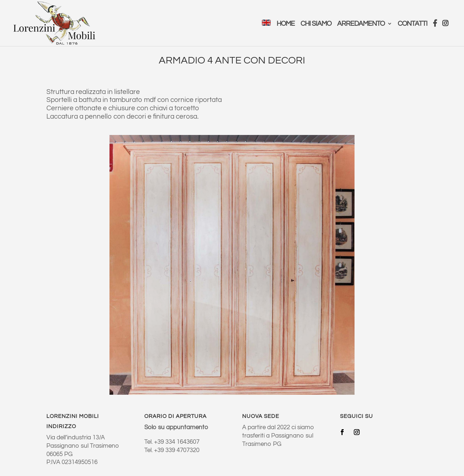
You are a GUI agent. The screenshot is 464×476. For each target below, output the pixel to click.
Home (286, 24)
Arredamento (361, 24)
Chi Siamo (316, 24)
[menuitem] (266, 33)
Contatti (413, 24)
